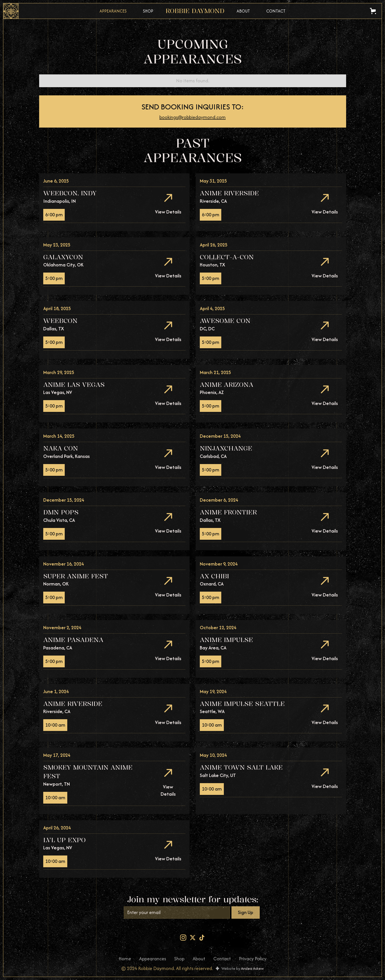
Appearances (113, 11)
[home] (195, 11)
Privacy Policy (253, 959)
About (243, 11)
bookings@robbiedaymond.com (192, 117)
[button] (374, 11)
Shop (148, 11)
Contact (276, 11)
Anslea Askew (252, 968)
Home (125, 959)
